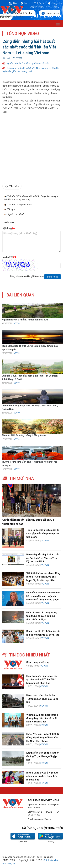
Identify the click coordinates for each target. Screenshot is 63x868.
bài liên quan (20, 295)
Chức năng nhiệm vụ (38, 662)
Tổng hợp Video (23, 34)
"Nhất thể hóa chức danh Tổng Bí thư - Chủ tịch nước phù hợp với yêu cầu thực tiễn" (43, 577)
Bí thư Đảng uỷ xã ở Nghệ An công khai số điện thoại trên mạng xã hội (42, 776)
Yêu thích (14, 186)
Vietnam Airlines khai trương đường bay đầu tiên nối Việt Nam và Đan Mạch (42, 718)
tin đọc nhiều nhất (30, 655)
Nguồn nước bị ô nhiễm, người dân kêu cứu (28, 63)
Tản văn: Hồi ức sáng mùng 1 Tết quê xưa (24, 435)
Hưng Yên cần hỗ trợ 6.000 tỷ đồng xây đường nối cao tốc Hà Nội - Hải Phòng (43, 738)
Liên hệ (39, 3)
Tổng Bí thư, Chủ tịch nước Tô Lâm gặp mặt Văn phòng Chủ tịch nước (43, 534)
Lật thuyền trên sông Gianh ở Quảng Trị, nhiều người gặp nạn (42, 756)
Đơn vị (25, 3)
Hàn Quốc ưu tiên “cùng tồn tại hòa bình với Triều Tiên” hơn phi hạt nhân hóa (42, 680)
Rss (13, 3)
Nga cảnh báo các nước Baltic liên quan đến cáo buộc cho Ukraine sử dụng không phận (43, 596)
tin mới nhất (23, 478)
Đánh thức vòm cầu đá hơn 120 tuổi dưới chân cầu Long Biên (42, 699)
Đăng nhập (55, 3)
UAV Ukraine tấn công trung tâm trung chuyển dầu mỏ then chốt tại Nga (42, 616)
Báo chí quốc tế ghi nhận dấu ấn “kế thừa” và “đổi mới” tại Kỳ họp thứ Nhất (43, 558)
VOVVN (17, 323)
